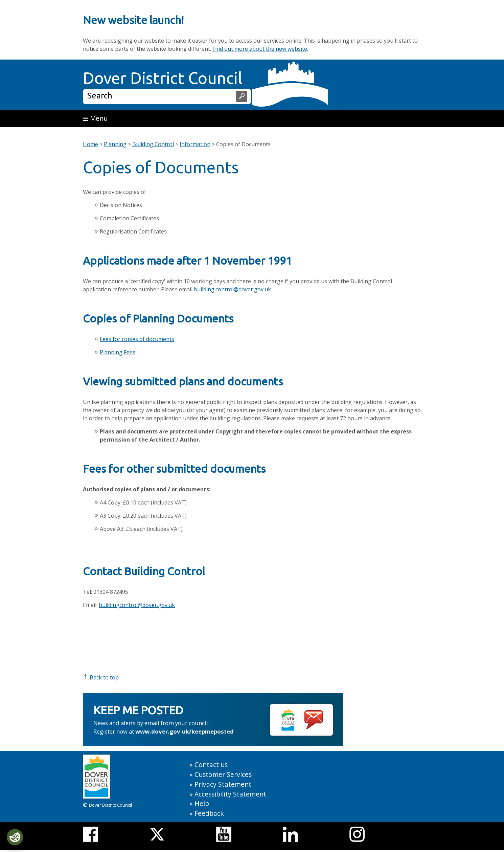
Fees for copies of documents (137, 339)
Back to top (101, 677)
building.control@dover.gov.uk (232, 289)
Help (202, 803)
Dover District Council (163, 78)
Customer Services (223, 774)
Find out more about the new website (260, 49)
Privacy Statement (223, 784)
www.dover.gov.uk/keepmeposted (185, 731)
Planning (115, 144)
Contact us (211, 765)
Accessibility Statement (230, 794)
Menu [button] (95, 118)
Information (195, 144)
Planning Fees (118, 352)
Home (90, 144)
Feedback (209, 813)
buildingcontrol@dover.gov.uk (137, 605)
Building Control (153, 144)
